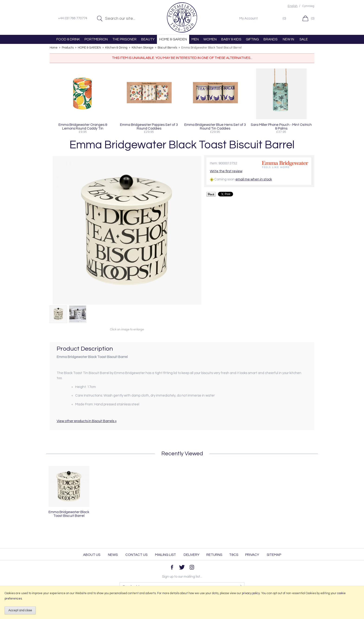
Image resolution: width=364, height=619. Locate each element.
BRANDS (270, 39)
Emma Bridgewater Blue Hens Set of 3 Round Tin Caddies (215, 127)
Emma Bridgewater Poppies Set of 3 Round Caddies (149, 127)
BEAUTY (148, 39)
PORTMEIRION (96, 39)
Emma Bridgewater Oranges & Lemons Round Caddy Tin (83, 127)
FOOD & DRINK (68, 39)
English (293, 6)
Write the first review (226, 171)
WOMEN (210, 39)
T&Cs (234, 555)
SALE (304, 39)
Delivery (192, 555)
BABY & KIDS (231, 39)
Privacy (252, 555)
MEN (195, 39)
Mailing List (166, 555)
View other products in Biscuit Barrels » (87, 421)
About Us (92, 555)
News (113, 555)
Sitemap (274, 555)
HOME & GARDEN (173, 39)
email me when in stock (254, 179)
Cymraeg (308, 6)
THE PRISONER (124, 39)
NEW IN (288, 39)
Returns (214, 555)
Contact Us (136, 555)
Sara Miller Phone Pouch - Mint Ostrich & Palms (281, 127)
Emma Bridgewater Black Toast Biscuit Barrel (69, 514)
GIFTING (252, 39)
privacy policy (251, 593)
